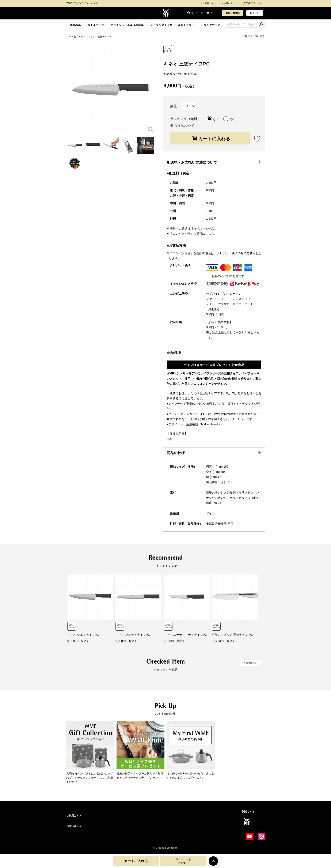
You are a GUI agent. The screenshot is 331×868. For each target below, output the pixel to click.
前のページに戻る (255, 36)
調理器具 (75, 25)
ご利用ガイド (209, 3)
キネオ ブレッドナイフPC (133, 635)
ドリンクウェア (211, 25)
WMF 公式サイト (254, 3)
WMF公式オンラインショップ (82, 3)
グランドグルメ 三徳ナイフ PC (232, 635)
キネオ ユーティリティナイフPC (185, 635)
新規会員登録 (233, 13)
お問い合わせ (230, 3)
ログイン (255, 13)
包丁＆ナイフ (96, 25)
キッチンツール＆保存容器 (127, 25)
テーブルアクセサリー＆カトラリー (172, 25)
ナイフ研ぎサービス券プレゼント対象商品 (214, 365)
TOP (69, 37)
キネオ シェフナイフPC (83, 635)
